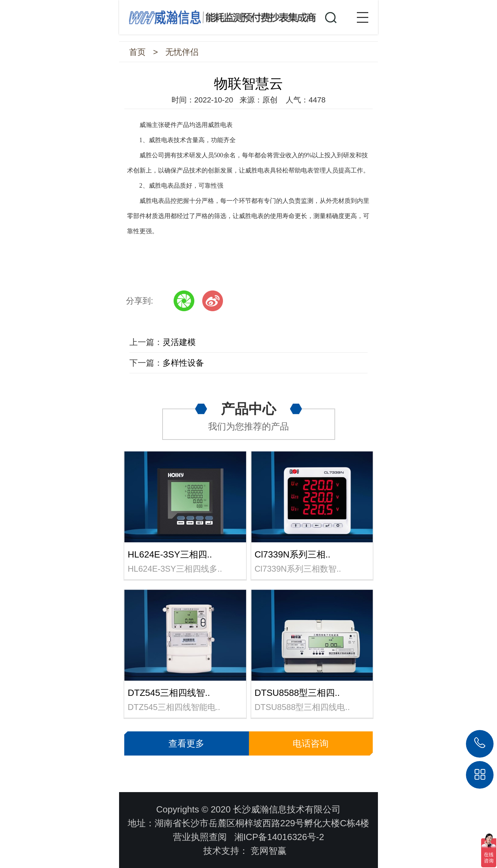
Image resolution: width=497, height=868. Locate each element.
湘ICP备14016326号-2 (279, 837)
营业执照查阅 (200, 837)
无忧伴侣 (182, 52)
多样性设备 (183, 363)
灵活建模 (179, 342)
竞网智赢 (269, 851)
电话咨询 (311, 743)
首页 (137, 52)
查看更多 (186, 743)
